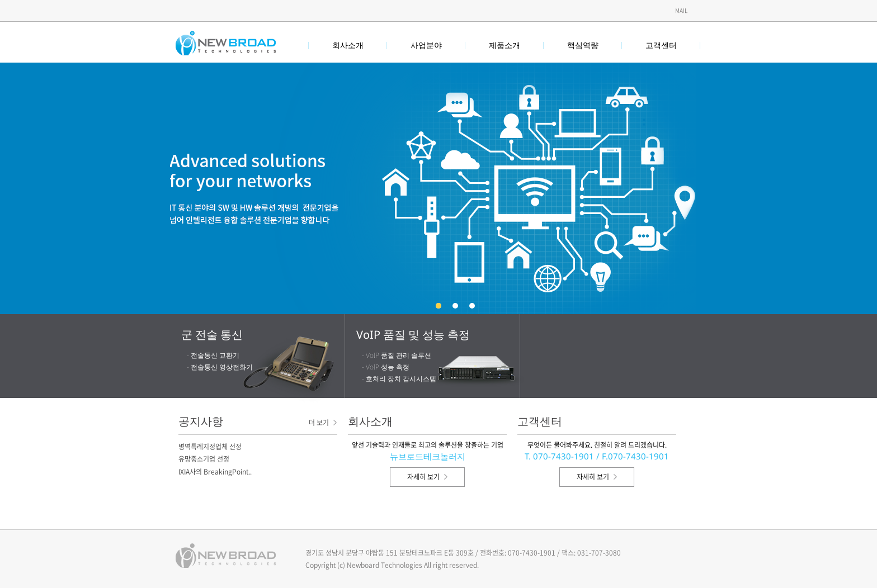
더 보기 (323, 423)
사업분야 (426, 45)
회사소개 (348, 45)
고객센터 (661, 45)
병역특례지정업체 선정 (210, 447)
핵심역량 (583, 45)
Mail (681, 10)
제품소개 (504, 45)
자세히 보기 (427, 477)
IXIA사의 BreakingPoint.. (215, 472)
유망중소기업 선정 (204, 459)
